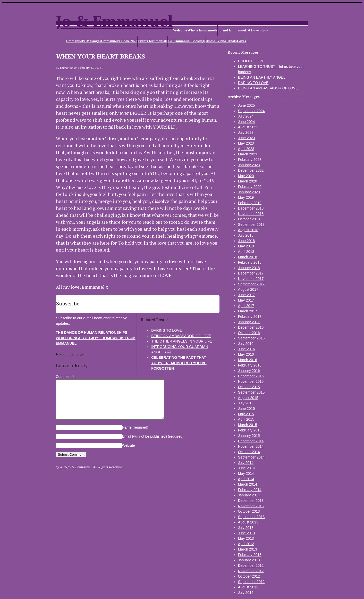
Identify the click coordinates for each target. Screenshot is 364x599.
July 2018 (246, 235)
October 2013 (249, 511)
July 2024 (246, 116)
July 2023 (246, 132)
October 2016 (249, 333)
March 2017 (248, 311)
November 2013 (251, 506)
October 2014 (249, 452)
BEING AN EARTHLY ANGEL (262, 77)
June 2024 (246, 122)
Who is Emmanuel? (202, 30)
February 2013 (250, 555)
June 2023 (246, 138)
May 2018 (246, 246)
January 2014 (249, 495)
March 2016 (248, 360)
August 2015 (248, 398)
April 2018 (246, 252)
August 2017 (248, 289)
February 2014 (250, 490)
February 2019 (250, 203)
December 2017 (251, 273)
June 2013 (246, 533)
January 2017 (249, 322)
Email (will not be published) (153, 444)
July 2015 (246, 403)
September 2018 (251, 224)
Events (143, 41)
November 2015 (251, 381)
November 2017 (251, 279)
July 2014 (246, 463)
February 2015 (250, 430)
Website (129, 453)
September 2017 (251, 284)
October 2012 (249, 576)
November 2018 (251, 214)
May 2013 (246, 538)
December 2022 (251, 170)
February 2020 (250, 187)
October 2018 (249, 219)
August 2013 (248, 522)
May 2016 (246, 354)
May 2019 (246, 197)
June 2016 (246, 349)
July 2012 (246, 593)
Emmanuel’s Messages (83, 41)
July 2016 (246, 344)
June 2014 (246, 468)
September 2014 (251, 457)
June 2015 (246, 409)
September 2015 (251, 392)
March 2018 (248, 257)
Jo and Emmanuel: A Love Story (243, 30)
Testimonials (158, 41)
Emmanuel (67, 68)
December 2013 (251, 501)
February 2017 (250, 317)
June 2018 (246, 241)
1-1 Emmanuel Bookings (187, 41)
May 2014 (246, 473)
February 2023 (250, 160)
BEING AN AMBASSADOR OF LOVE (268, 88)
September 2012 (251, 582)
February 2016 (250, 365)
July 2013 (246, 528)
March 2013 (248, 549)
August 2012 (248, 587)
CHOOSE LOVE (251, 61)
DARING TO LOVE (253, 83)
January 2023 (249, 165)
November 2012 (251, 571)
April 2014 (246, 479)
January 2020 (249, 192)
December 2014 (251, 441)
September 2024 (251, 111)
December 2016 (251, 327)
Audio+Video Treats (221, 41)
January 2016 (249, 371)
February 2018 (250, 262)
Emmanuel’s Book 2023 (119, 41)
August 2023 (248, 127)
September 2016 (251, 338)
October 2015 (249, 387)
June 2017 (246, 295)
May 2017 (246, 300)
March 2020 (248, 181)
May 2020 (246, 176)
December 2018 (251, 208)
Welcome (180, 30)
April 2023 (246, 149)
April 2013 (246, 544)
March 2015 (248, 425)
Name (135, 435)
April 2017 (246, 306)
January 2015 (249, 436)
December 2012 (251, 565)
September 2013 (251, 517)
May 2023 (246, 143)
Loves (242, 41)
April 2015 (246, 419)
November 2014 (251, 446)
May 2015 (246, 414)
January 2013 (249, 560)
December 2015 (251, 376)
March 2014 (248, 484)
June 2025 (246, 105)
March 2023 (248, 154)
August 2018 (248, 230)
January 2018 (249, 268)
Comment (65, 377)
